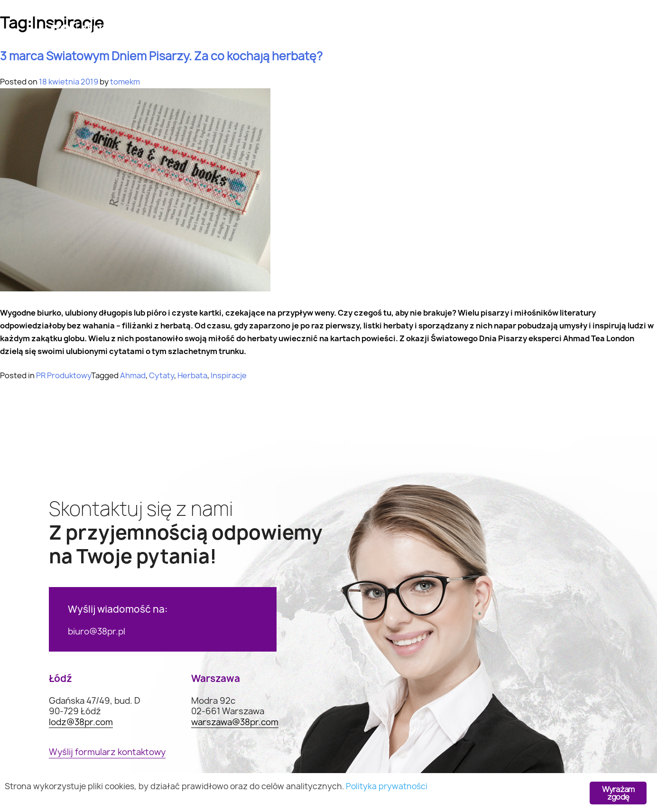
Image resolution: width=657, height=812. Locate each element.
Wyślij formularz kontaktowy (107, 752)
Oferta (222, 36)
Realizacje (397, 36)
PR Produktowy (64, 375)
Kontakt (550, 36)
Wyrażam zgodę (618, 793)
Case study (306, 36)
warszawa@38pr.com (235, 723)
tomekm (125, 82)
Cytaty (162, 375)
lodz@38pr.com (81, 723)
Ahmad (133, 375)
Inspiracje (229, 375)
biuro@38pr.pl (97, 631)
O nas (476, 36)
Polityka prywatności (387, 786)
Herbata (192, 375)
